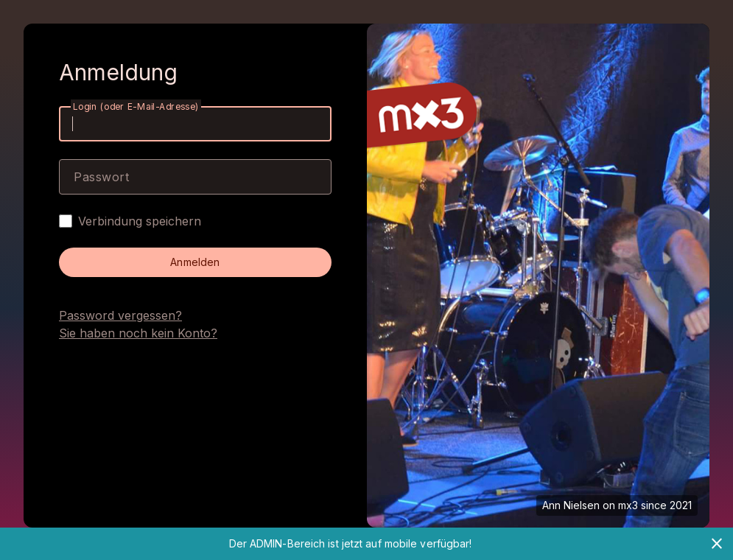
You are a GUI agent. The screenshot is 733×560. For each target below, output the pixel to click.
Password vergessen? (120, 315)
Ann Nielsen (571, 505)
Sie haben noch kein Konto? (138, 333)
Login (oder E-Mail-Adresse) (136, 106)
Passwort (101, 177)
